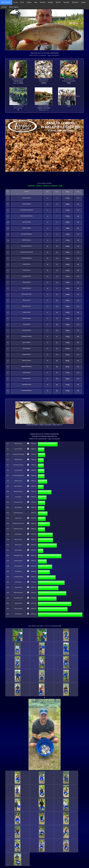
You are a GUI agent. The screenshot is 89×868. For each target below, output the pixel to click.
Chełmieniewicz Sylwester (27, 210)
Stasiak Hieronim (27, 198)
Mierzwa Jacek (27, 300)
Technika (66, 2)
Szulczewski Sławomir (27, 234)
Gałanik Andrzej (27, 354)
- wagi (60, 186)
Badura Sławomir (27, 288)
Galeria (29, 2)
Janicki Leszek (27, 270)
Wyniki (83, 2)
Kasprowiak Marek (27, 330)
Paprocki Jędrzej (27, 204)
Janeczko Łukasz (27, 222)
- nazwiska (31, 186)
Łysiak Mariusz (27, 264)
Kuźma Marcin (27, 324)
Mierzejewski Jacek (27, 294)
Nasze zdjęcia (14, 7)
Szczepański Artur (27, 276)
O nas (16, 2)
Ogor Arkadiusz (27, 342)
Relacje (51, 2)
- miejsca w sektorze (50, 186)
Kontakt (4, 7)
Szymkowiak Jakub (27, 385)
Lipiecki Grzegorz (27, 228)
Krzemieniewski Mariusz (27, 216)
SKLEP (58, 2)
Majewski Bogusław (27, 366)
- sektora (38, 186)
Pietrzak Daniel (27, 348)
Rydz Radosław (27, 282)
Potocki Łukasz (27, 372)
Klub (36, 2)
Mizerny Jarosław (27, 360)
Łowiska (43, 2)
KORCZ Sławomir (27, 240)
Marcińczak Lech (27, 306)
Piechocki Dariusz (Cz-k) (27, 252)
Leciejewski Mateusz (27, 391)
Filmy (22, 2)
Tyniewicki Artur (27, 379)
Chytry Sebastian (27, 318)
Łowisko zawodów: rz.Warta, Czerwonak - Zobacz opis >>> (45, 425)
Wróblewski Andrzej (27, 336)
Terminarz (75, 2)
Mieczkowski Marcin (27, 246)
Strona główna (6, 2)
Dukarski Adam (27, 312)
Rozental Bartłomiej (27, 258)
